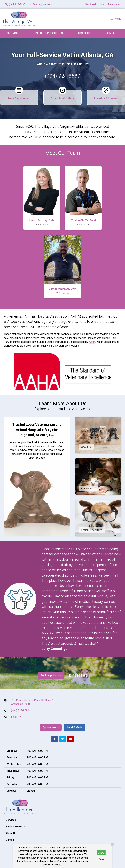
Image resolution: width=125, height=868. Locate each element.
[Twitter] (62, 739)
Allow (101, 853)
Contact (112, 33)
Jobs (102, 4)
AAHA (92, 342)
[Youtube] (70, 739)
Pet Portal (91, 4)
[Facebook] (55, 739)
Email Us (16, 717)
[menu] (116, 19)
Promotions (114, 4)
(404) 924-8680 (63, 76)
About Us (84, 33)
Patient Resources (49, 33)
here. (60, 865)
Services (14, 33)
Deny (101, 859)
